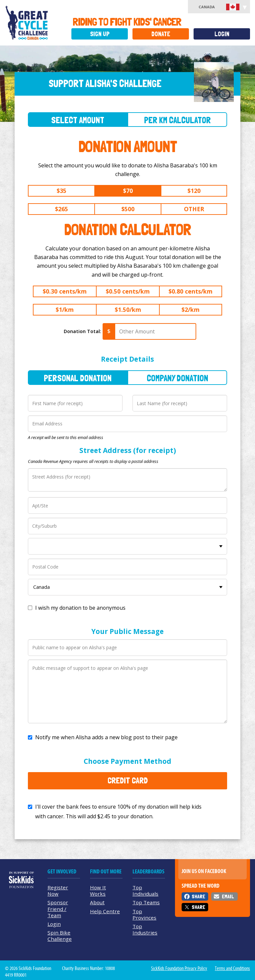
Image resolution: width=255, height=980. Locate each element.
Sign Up (100, 34)
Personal (78, 378)
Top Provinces (144, 914)
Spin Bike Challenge (60, 936)
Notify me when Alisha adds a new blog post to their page (106, 737)
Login (222, 34)
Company (177, 378)
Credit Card (128, 780)
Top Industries (145, 929)
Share (198, 896)
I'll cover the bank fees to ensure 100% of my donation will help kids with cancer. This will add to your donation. (118, 811)
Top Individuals (145, 891)
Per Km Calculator (177, 120)
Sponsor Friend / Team (58, 909)
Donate (161, 34)
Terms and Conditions (232, 968)
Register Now (58, 891)
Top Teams (146, 902)
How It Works (98, 891)
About (97, 902)
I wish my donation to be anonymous (80, 608)
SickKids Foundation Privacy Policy (179, 968)
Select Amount (78, 120)
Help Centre (105, 911)
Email (228, 896)
